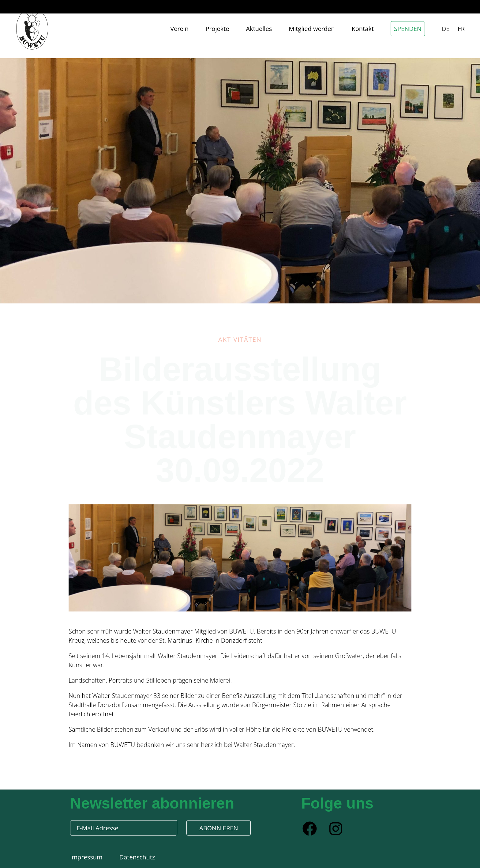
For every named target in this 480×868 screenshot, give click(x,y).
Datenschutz (137, 857)
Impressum (87, 857)
